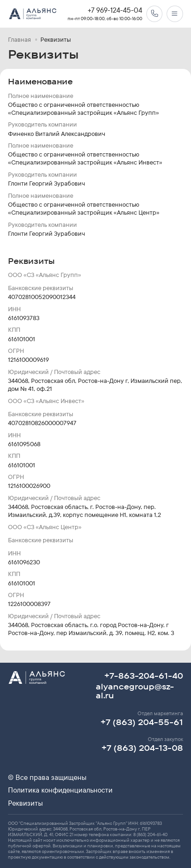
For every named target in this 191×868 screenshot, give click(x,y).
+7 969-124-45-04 (115, 11)
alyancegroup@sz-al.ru (135, 691)
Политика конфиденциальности (60, 790)
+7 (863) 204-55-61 (142, 722)
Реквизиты (25, 804)
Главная (19, 40)
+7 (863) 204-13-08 (142, 748)
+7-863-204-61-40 (144, 676)
